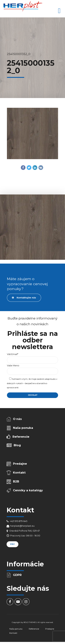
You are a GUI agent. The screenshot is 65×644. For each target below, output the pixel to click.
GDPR (17, 575)
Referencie (21, 437)
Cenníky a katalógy (28, 490)
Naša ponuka (23, 428)
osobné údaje (43, 379)
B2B (16, 481)
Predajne (20, 464)
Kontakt (19, 473)
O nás (17, 419)
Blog (17, 445)
